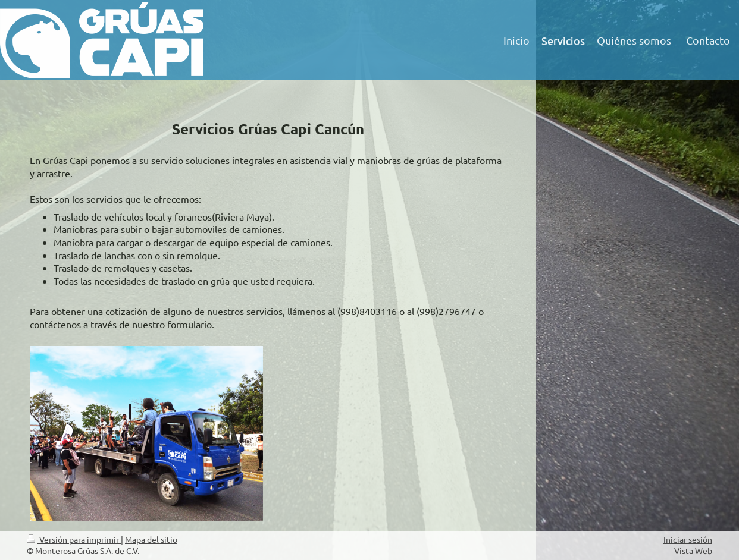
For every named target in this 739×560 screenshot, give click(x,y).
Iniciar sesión (688, 539)
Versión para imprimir (74, 539)
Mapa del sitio (151, 539)
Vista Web (693, 550)
